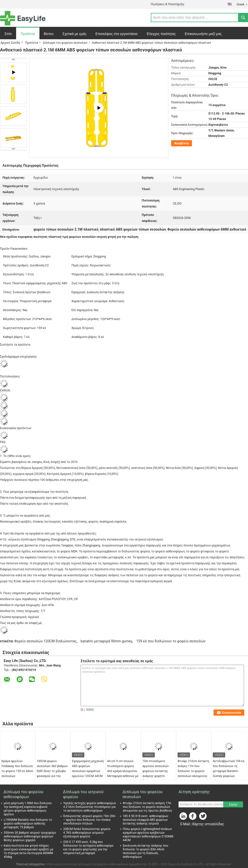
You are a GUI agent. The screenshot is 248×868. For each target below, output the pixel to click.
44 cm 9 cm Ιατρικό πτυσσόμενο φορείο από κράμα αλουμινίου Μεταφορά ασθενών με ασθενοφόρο (123, 771)
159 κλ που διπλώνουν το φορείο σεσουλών (171, 641)
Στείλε (233, 805)
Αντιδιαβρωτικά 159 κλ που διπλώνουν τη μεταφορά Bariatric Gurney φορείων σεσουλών (229, 771)
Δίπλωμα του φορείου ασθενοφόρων (23, 794)
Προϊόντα (28, 34)
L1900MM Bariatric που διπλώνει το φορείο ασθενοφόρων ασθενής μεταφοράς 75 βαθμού (28, 824)
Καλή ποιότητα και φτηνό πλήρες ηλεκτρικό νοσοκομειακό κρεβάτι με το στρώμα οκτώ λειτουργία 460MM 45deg (29, 851)
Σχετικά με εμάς (75, 34)
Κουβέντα (182, 143)
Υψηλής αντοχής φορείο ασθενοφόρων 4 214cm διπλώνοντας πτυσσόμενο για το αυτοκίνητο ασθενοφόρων (90, 807)
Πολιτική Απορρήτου (31, 864)
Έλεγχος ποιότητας (161, 34)
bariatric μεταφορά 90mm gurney (106, 641)
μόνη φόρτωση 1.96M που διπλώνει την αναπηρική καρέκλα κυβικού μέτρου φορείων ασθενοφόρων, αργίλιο (28, 809)
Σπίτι (8, 34)
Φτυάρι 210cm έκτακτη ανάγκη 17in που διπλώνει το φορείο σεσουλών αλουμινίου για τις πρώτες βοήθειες (193, 774)
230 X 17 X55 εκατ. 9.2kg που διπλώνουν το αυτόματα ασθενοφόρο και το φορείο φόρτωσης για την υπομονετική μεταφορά (88, 847)
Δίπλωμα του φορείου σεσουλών (65, 43)
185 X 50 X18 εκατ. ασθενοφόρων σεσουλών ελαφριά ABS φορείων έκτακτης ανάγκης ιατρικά (146, 820)
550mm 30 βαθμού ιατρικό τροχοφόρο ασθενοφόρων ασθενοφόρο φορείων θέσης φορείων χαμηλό (30, 836)
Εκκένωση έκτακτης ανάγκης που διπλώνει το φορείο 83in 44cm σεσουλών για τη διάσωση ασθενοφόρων (145, 851)
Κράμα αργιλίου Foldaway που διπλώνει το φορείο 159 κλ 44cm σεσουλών (17, 769)
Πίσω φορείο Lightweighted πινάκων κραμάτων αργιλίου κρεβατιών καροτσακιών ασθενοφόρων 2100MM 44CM (148, 835)
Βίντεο (49, 34)
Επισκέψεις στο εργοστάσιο (117, 34)
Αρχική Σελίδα (10, 43)
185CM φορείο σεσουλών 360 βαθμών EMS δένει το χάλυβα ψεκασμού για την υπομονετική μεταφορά (53, 771)
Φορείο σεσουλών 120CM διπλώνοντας (45, 641)
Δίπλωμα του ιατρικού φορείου (83, 794)
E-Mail (185, 824)
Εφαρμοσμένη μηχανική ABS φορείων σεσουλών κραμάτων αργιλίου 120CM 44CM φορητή (88, 771)
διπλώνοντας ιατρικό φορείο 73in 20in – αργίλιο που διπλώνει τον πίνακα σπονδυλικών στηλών (89, 820)
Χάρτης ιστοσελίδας (208, 824)
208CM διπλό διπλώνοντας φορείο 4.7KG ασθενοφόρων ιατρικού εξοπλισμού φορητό (87, 833)
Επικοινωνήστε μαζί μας (203, 34)
